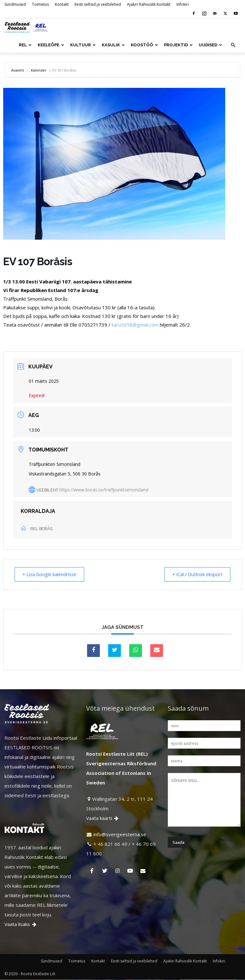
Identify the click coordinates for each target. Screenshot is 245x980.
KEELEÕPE (51, 45)
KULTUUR (83, 45)
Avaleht (18, 70)
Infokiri (183, 4)
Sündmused (15, 4)
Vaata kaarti (103, 818)
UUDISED (210, 45)
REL (25, 45)
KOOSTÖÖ (144, 45)
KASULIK (113, 45)
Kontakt (62, 4)
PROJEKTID (178, 45)
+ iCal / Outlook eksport (195, 575)
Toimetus (40, 4)
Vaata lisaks (21, 924)
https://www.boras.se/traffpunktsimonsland (104, 490)
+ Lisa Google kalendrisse (52, 575)
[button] (233, 45)
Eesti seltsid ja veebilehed (98, 4)
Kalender (39, 70)
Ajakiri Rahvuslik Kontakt (149, 4)
